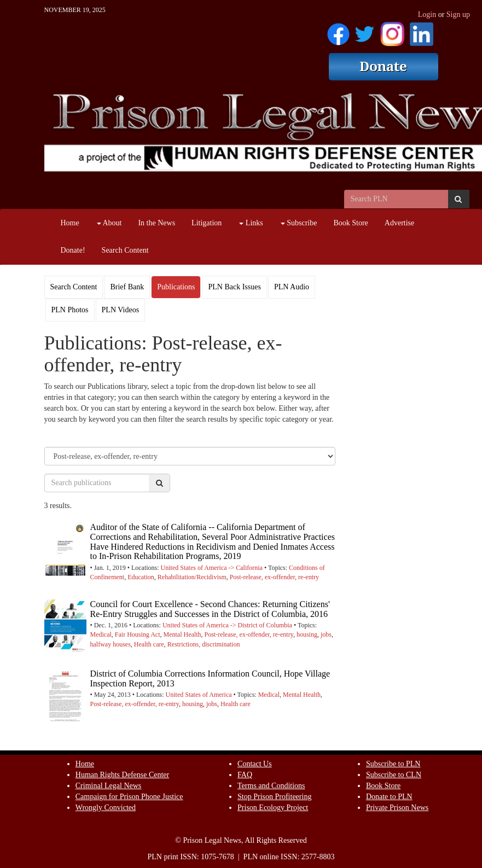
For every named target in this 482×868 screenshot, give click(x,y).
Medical (101, 634)
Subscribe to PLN (393, 764)
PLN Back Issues (234, 287)
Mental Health (182, 634)
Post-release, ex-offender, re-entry (274, 577)
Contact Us (255, 764)
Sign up (458, 14)
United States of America (199, 695)
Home (70, 223)
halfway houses (111, 644)
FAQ (245, 775)
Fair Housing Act (138, 634)
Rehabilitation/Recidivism (192, 577)
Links (251, 223)
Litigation (207, 223)
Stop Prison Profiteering (274, 797)
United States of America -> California (212, 568)
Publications (176, 287)
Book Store (350, 223)
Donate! (73, 250)
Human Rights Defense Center (122, 775)
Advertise (399, 223)
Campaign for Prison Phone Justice (129, 797)
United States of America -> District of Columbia (227, 625)
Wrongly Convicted (106, 808)
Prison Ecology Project (273, 808)
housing (307, 634)
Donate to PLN (389, 797)
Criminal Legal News (109, 786)
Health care (149, 644)
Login (427, 14)
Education (141, 577)
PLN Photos (70, 310)
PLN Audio (292, 287)
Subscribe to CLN (394, 775)
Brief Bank (127, 287)
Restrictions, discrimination (204, 644)
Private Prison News (397, 808)
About (109, 223)
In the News (156, 223)
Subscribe (299, 223)
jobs (326, 634)
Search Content (125, 250)
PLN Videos (121, 310)
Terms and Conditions (271, 786)
